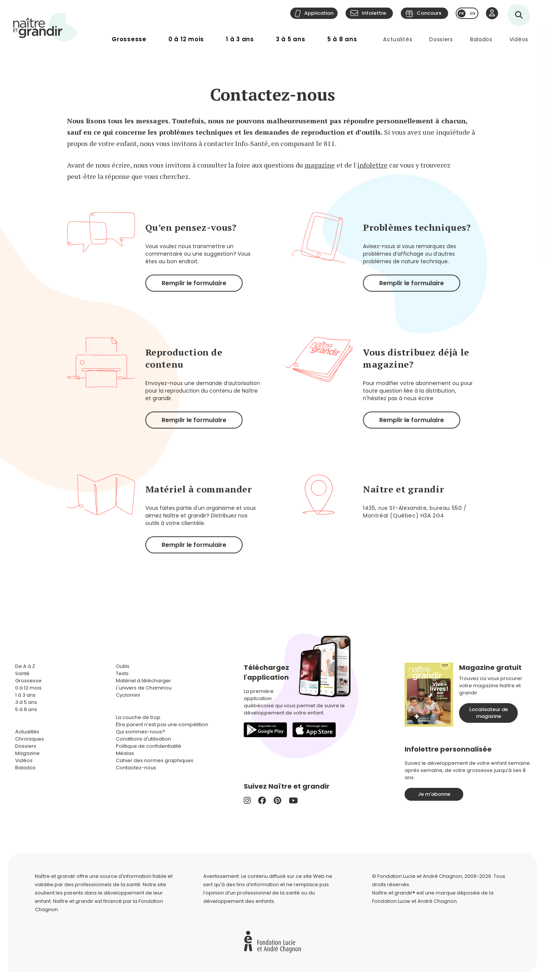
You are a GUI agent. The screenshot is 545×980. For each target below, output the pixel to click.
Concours (429, 13)
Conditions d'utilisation (143, 739)
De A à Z (25, 666)
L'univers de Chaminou (144, 688)
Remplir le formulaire (194, 283)
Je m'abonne (434, 794)
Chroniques (30, 739)
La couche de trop (138, 717)
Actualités (398, 39)
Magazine (27, 753)
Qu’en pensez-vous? (191, 227)
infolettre (372, 165)
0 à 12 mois (186, 39)
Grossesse (129, 39)
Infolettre (374, 13)
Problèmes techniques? (417, 227)
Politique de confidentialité (149, 746)
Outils (123, 666)
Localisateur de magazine (489, 713)
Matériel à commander (199, 489)
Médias (125, 753)
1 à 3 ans (240, 39)
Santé (22, 673)
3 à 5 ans (291, 39)
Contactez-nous (136, 768)
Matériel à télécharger (143, 681)
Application (319, 13)
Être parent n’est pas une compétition (162, 725)
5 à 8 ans (342, 39)
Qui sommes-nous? (140, 732)
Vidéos (519, 39)
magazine (320, 165)
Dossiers (441, 39)
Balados (481, 39)
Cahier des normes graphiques (155, 760)
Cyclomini (128, 695)
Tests (122, 673)
